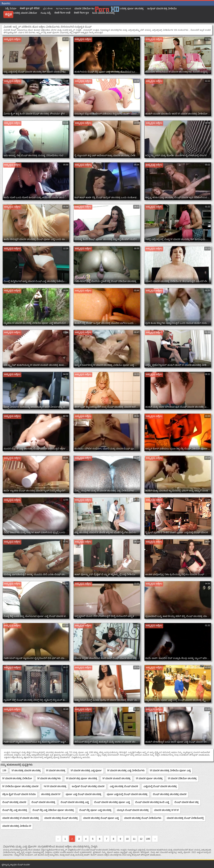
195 (148, 839)
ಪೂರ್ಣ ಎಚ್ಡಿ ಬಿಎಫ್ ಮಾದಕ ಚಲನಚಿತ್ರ (84, 794)
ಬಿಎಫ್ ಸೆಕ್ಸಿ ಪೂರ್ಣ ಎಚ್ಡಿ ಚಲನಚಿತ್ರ (95, 810)
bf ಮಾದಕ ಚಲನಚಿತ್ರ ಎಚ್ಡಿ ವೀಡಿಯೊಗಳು (126, 770)
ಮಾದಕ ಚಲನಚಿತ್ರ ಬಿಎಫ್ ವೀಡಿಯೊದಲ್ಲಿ (185, 818)
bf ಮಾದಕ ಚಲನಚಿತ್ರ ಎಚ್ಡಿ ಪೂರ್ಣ (86, 770)
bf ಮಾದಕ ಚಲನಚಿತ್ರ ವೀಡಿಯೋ (17, 778)
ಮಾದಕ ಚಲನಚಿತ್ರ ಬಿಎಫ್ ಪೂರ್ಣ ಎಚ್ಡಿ (101, 818)
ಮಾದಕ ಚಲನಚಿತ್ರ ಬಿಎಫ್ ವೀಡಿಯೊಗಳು (143, 818)
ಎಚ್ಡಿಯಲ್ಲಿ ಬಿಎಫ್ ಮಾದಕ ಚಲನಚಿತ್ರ (160, 786)
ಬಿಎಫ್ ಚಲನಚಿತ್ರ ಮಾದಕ (14, 802)
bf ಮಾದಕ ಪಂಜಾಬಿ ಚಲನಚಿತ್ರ (117, 778)
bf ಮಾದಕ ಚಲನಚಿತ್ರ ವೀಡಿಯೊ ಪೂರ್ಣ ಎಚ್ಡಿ (170, 770)
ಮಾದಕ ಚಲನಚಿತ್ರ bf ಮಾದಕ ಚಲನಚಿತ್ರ (21, 818)
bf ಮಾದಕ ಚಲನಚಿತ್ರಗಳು (49, 778)
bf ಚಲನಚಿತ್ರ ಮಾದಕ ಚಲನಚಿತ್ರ (26, 770)
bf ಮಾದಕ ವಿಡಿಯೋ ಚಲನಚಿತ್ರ (182, 778)
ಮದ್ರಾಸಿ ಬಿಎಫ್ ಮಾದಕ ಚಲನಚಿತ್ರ (133, 810)
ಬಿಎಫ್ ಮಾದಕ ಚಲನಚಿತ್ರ (43, 802)
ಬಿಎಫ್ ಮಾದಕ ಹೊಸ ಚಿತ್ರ (187, 802)
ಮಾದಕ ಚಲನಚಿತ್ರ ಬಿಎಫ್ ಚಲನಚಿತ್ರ (61, 818)
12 (141, 839)
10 (127, 839)
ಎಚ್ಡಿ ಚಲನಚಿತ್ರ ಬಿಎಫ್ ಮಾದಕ (124, 786)
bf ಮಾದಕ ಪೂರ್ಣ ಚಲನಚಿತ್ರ (149, 778)
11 (134, 839)
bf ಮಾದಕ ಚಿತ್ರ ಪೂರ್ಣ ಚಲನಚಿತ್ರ (82, 778)
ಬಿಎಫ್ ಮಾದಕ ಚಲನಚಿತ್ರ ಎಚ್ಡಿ (75, 802)
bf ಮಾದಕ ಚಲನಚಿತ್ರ (56, 770)
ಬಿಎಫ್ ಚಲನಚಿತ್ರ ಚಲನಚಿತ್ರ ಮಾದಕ (170, 794)
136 (4, 770)
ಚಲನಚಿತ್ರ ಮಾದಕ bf (51, 794)
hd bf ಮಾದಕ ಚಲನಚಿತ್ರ (55, 786)
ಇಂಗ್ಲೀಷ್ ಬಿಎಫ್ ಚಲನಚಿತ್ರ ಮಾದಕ (88, 786)
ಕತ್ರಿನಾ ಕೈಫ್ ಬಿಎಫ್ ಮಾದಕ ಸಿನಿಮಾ (19, 794)
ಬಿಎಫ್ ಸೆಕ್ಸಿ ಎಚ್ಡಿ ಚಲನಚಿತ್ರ (15, 810)
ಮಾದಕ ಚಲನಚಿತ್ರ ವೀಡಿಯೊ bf (17, 826)
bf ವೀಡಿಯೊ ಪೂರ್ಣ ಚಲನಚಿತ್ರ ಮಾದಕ (20, 786)
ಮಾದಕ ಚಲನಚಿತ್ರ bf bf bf (166, 810)
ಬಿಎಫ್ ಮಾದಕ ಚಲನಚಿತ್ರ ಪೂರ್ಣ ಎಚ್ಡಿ (112, 802)
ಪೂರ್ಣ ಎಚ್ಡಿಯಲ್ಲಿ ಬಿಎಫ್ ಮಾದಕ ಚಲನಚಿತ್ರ (127, 794)
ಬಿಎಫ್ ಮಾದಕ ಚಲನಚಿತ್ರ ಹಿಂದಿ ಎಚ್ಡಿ (152, 802)
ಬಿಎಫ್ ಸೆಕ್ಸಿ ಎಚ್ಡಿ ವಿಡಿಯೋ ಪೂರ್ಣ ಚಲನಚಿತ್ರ (53, 810)
